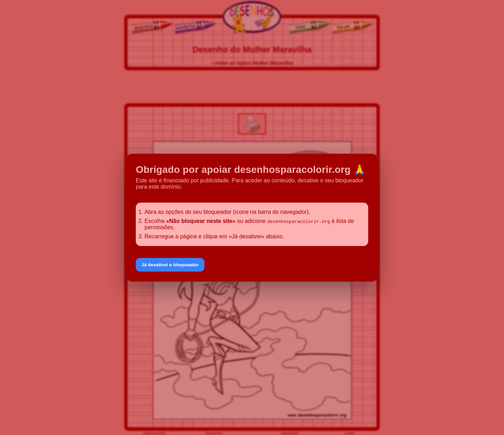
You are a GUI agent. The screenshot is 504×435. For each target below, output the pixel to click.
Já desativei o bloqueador (170, 265)
